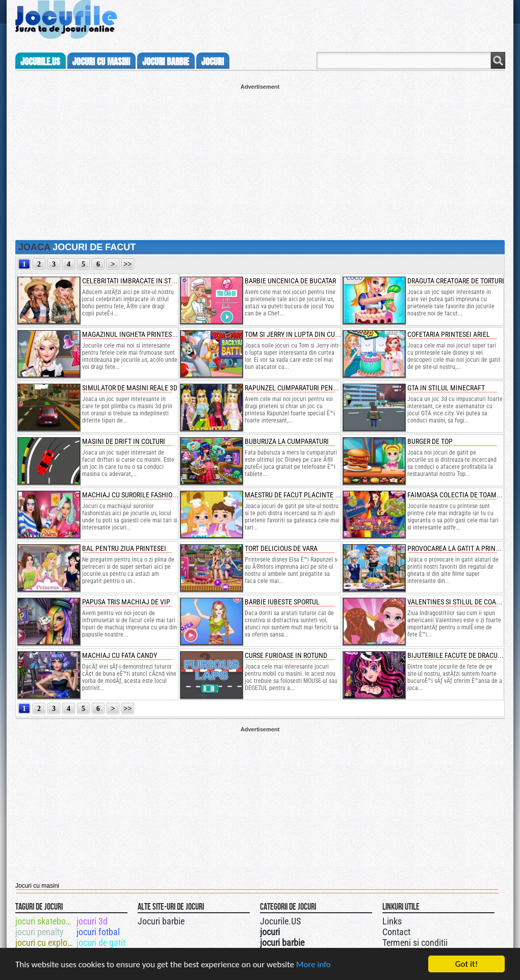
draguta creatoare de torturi (456, 281)
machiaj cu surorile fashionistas (138, 495)
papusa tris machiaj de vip (126, 602)
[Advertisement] (260, 161)
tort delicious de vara (281, 548)
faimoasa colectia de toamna (456, 495)
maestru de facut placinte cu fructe (306, 495)
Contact (396, 932)
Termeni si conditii (415, 943)
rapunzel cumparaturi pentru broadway (311, 388)
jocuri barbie (166, 62)
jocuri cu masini (101, 62)
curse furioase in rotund (286, 655)
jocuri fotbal (98, 932)
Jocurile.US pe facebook (328, 920)
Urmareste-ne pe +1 (307, 920)
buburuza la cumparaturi (287, 441)
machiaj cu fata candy (120, 655)
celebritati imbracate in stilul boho (142, 281)
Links (392, 921)
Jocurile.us (40, 62)
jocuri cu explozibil (45, 943)
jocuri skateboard (45, 921)
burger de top (430, 441)
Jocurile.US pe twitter (318, 920)
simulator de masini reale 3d (130, 388)
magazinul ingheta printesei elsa (138, 334)
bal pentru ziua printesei (124, 548)
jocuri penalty (40, 932)
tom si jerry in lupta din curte (295, 334)
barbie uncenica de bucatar (290, 281)
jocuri (213, 62)
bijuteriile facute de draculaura (462, 655)
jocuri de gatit (101, 943)
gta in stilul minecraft (446, 388)
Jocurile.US (280, 921)
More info (314, 965)
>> (128, 264)
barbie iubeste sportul (282, 602)
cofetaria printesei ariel (449, 334)
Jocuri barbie (161, 921)
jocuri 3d (92, 921)
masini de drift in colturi (124, 441)
